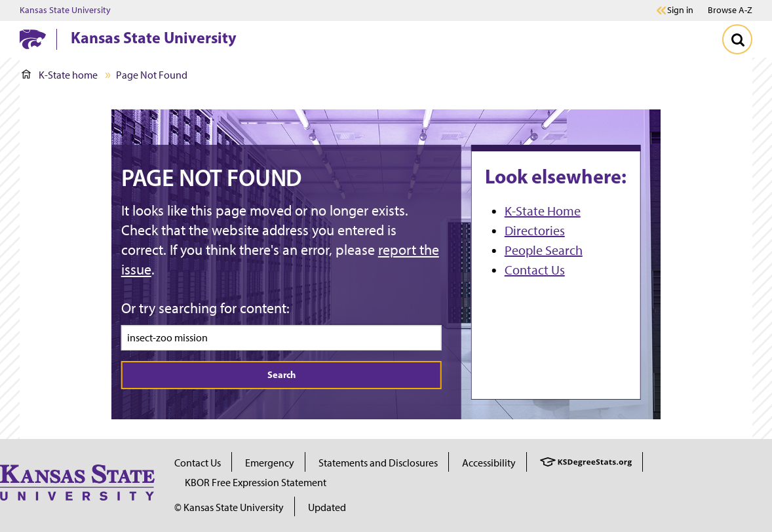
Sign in (680, 10)
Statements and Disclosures (378, 463)
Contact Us (535, 270)
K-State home (60, 75)
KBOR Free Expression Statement (256, 483)
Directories (535, 231)
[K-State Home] (33, 39)
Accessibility (489, 463)
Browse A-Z (730, 10)
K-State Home (543, 211)
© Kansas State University (229, 507)
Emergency (270, 463)
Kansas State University (65, 10)
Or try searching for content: (205, 308)
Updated (327, 507)
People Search (544, 250)
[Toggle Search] (737, 39)
